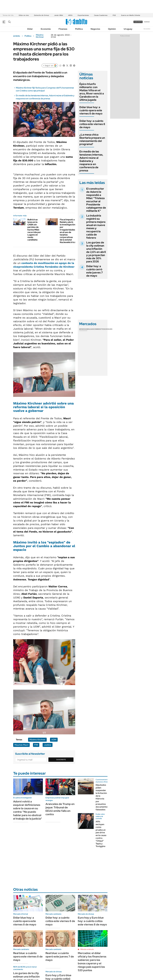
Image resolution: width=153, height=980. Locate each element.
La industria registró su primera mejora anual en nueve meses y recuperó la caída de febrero (96, 227)
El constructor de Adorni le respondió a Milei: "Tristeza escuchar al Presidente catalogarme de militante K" (96, 200)
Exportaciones (83, 15)
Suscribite (61, 760)
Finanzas (63, 29)
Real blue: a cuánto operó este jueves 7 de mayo (60, 957)
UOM (54, 740)
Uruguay (128, 29)
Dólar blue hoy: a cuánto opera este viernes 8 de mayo (91, 110)
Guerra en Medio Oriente (131, 15)
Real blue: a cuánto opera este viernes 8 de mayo (28, 957)
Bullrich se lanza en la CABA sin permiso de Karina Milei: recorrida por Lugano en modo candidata (34, 230)
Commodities (99, 329)
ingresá (147, 22)
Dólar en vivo (24, 15)
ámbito (17, 36)
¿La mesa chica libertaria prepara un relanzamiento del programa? (92, 139)
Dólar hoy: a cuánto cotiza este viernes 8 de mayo (92, 124)
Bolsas (90, 329)
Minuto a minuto (87, 949)
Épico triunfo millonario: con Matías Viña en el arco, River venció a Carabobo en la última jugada (92, 92)
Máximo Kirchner (40, 36)
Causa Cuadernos (101, 15)
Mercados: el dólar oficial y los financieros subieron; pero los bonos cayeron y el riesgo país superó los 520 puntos (92, 962)
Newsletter (147, 29)
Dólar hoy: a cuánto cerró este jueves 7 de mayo (95, 271)
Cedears (109, 329)
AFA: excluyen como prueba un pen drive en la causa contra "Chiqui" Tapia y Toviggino (101, 834)
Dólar (30, 29)
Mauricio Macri (21, 745)
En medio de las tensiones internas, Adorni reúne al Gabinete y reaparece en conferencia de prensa (45, 97)
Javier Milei (59, 15)
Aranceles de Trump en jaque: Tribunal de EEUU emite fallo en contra (60, 809)
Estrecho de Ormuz (41, 15)
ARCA (70, 15)
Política (79, 29)
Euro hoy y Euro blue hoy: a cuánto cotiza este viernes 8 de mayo (92, 921)
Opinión (112, 29)
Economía (46, 29)
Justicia (48, 745)
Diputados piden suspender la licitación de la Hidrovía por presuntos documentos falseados (102, 797)
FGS (114, 15)
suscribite (138, 22)
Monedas (83, 329)
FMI (36, 745)
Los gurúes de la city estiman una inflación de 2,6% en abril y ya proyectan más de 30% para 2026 (96, 252)
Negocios (95, 29)
